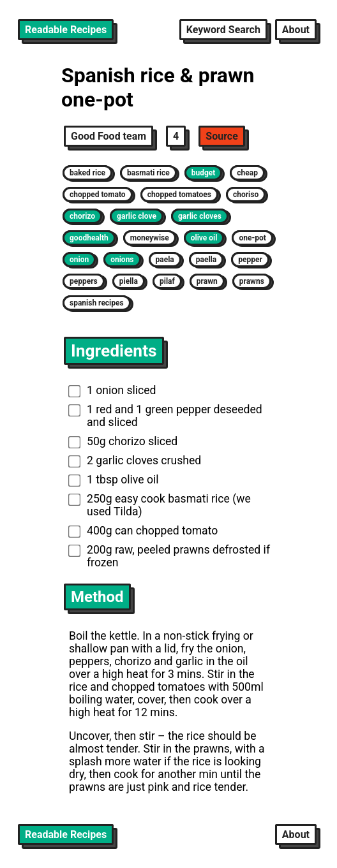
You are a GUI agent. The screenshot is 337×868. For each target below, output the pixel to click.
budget (204, 173)
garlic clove (137, 216)
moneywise (150, 238)
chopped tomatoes (179, 195)
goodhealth (89, 238)
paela (165, 260)
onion (79, 260)
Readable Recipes (66, 30)
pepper (250, 260)
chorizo (82, 216)
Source (222, 136)
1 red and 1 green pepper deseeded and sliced (165, 416)
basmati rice (148, 173)
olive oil (204, 238)
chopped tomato (98, 195)
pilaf (167, 281)
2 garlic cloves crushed (135, 460)
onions (122, 260)
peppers (84, 281)
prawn (207, 281)
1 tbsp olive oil (114, 480)
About (296, 30)
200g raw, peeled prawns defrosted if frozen (169, 556)
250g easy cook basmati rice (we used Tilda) (160, 505)
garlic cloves (200, 216)
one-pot (252, 238)
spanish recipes (97, 303)
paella (206, 260)
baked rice (87, 173)
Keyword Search (223, 30)
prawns (252, 281)
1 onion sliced (112, 390)
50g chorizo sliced (123, 441)
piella (129, 281)
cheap (247, 173)
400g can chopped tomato (143, 531)
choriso (246, 195)
